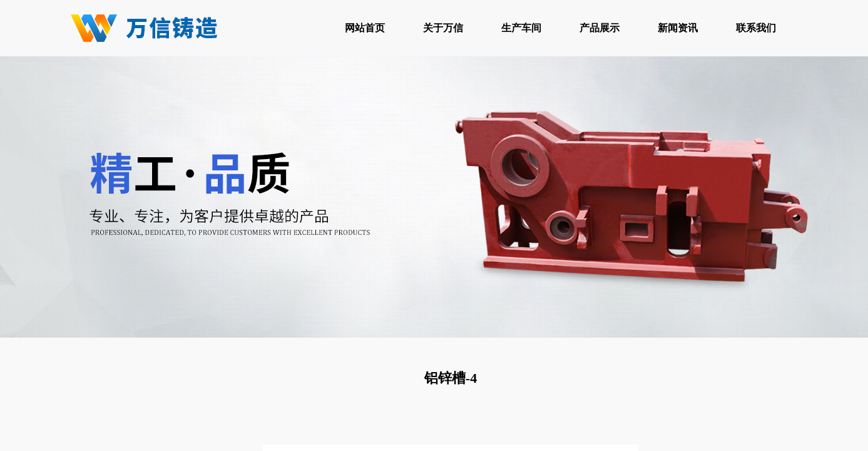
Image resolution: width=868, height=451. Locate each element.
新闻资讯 (678, 28)
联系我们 (756, 28)
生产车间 (521, 28)
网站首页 (365, 28)
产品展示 (600, 28)
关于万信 (443, 28)
